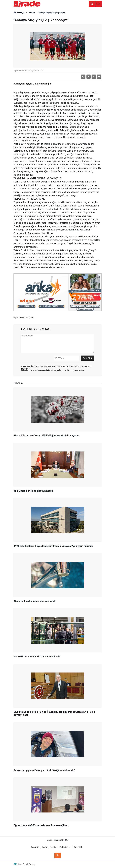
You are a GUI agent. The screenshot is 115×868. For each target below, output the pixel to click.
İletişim (53, 847)
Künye (45, 847)
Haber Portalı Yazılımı (26, 864)
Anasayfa (19, 13)
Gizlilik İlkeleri (65, 847)
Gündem (31, 13)
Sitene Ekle (78, 847)
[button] (89, 77)
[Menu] (98, 4)
